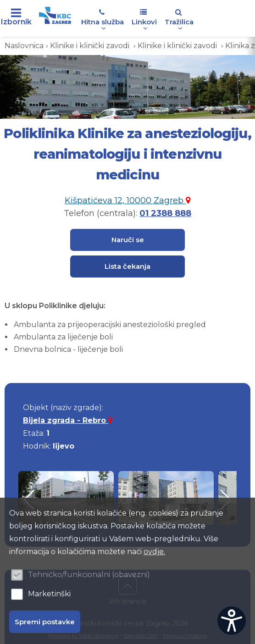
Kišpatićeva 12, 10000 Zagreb (127, 200)
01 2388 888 (165, 213)
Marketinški (49, 594)
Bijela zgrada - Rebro (68, 420)
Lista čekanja (127, 266)
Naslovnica (24, 46)
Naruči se (128, 240)
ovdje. (154, 552)
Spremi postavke (45, 622)
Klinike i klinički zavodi (91, 46)
